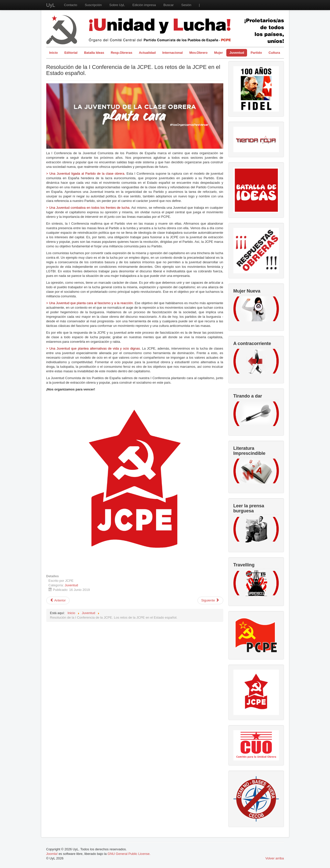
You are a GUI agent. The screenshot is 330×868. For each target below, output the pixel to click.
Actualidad (147, 53)
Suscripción (93, 5)
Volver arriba (275, 858)
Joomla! (52, 854)
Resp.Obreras (122, 53)
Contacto (71, 5)
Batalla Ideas (94, 53)
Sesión (186, 5)
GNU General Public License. (129, 854)
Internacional (173, 53)
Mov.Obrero (199, 53)
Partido (256, 53)
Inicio (54, 53)
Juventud (237, 53)
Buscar (168, 5)
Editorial (71, 53)
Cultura (274, 53)
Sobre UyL (117, 5)
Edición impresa (144, 5)
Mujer (219, 53)
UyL (51, 5)
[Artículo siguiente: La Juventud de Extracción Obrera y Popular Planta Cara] (210, 600)
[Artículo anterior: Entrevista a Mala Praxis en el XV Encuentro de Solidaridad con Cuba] (58, 600)
